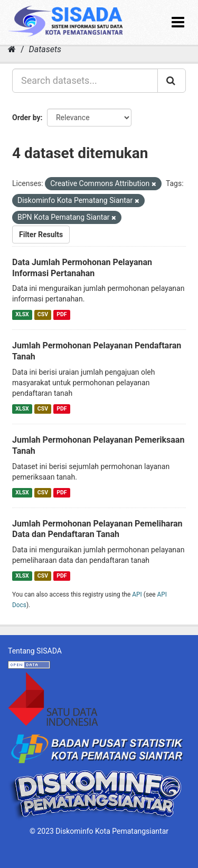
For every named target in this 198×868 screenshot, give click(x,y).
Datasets (45, 49)
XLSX (22, 314)
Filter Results (41, 235)
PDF (62, 314)
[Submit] (172, 81)
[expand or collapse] (178, 22)
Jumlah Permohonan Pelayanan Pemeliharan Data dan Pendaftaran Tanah (97, 529)
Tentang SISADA (35, 651)
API (137, 594)
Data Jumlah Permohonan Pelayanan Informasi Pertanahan (82, 268)
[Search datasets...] (85, 81)
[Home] (12, 49)
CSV (43, 314)
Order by (26, 118)
